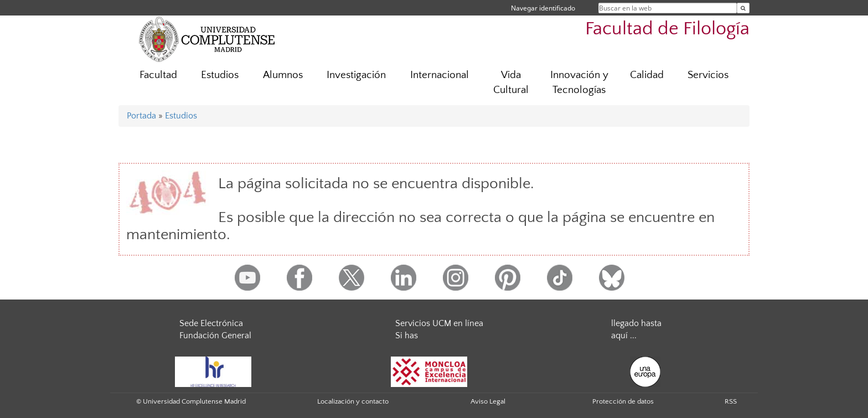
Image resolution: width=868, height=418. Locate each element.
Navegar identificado (543, 8)
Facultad (158, 75)
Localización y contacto (353, 401)
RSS (731, 401)
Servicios (708, 75)
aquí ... (624, 336)
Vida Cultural (511, 82)
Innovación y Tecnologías (579, 82)
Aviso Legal (488, 401)
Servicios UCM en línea (439, 323)
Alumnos (283, 75)
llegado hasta (636, 323)
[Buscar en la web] (743, 8)
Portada (141, 116)
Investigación (356, 75)
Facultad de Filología (667, 29)
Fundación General (215, 336)
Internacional (440, 75)
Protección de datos (623, 401)
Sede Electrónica (211, 323)
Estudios (220, 75)
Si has (407, 336)
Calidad (647, 75)
